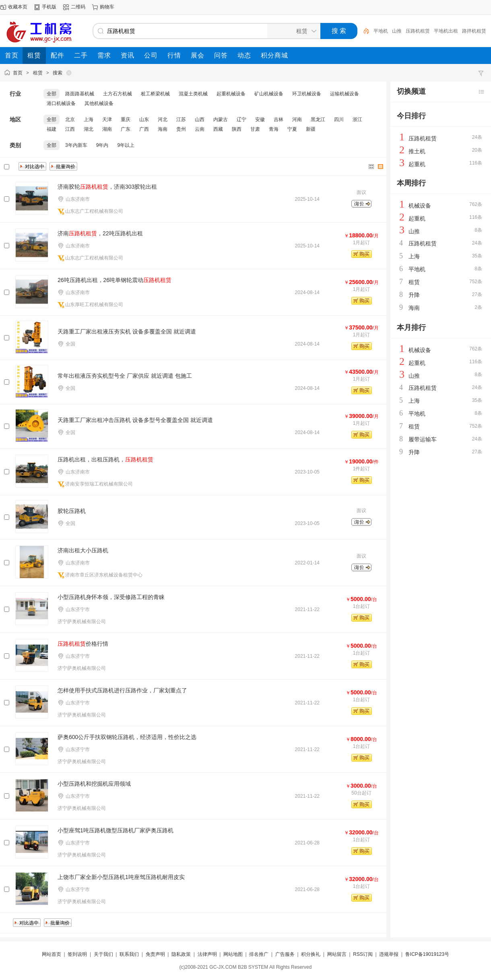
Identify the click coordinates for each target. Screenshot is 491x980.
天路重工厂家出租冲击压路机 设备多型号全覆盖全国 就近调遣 (135, 420)
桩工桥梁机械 (155, 94)
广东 (126, 129)
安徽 (260, 119)
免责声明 (155, 954)
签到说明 (77, 954)
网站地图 (233, 954)
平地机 (381, 31)
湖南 (107, 129)
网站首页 (52, 954)
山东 (144, 119)
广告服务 (285, 954)
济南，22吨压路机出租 (100, 233)
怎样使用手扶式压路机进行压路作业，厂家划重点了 (122, 690)
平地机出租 (446, 31)
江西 (70, 129)
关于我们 (103, 954)
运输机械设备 (345, 94)
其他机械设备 (99, 103)
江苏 (181, 119)
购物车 (107, 7)
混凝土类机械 (193, 94)
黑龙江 (318, 119)
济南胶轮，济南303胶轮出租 (107, 187)
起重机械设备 (231, 94)
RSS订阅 (363, 954)
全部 (52, 94)
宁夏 (292, 129)
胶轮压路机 (72, 511)
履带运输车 (423, 439)
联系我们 (129, 954)
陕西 (237, 129)
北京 (70, 119)
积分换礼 (311, 954)
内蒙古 (221, 119)
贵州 (181, 129)
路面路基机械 (80, 94)
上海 (89, 119)
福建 (52, 129)
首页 (18, 73)
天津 (107, 119)
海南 (163, 129)
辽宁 (241, 119)
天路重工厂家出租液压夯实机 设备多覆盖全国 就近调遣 (127, 331)
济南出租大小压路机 (83, 550)
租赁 (38, 73)
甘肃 (255, 129)
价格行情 (83, 644)
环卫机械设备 (307, 94)
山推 (397, 31)
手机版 (49, 7)
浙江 (357, 119)
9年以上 (126, 145)
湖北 (89, 129)
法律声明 (207, 954)
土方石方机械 (118, 94)
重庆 (126, 119)
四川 (339, 119)
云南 (200, 129)
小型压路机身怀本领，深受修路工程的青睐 (111, 597)
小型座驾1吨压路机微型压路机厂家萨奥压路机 (116, 830)
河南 (297, 119)
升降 (414, 295)
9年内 (102, 145)
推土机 (417, 151)
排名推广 (259, 954)
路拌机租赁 (474, 31)
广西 (144, 129)
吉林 (279, 119)
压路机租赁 (418, 31)
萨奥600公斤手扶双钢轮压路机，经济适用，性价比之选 (127, 737)
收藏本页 (18, 7)
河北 (163, 119)
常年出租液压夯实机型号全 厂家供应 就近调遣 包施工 (125, 376)
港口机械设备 (61, 103)
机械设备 (420, 206)
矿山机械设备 (269, 94)
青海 (274, 129)
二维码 (78, 7)
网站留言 (337, 954)
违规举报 (389, 954)
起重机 (417, 164)
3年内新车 (76, 145)
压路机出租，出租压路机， (105, 459)
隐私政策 (181, 954)
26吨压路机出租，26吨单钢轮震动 (114, 280)
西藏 (218, 129)
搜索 (58, 73)
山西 (200, 119)
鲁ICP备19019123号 (427, 954)
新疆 (311, 129)
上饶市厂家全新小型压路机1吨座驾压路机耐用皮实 (121, 877)
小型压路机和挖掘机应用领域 (94, 784)
